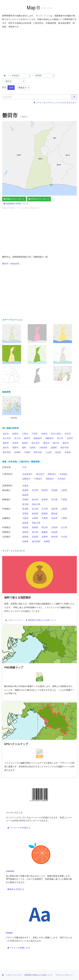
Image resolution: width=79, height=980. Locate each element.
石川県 (45, 509)
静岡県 (45, 514)
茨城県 (25, 500)
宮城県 (54, 490)
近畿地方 (26, 479)
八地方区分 (7, 474)
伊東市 (44, 434)
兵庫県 (45, 518)
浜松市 (6, 434)
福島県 (25, 495)
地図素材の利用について (16, 204)
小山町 (48, 452)
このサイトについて (14, 620)
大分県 (64, 537)
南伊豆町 (65, 448)
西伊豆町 (38, 452)
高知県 (54, 532)
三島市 (25, 434)
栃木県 (35, 500)
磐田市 (46, 443)
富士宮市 (7, 438)
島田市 (27, 438)
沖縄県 (47, 541)
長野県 (25, 514)
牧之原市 (36, 443)
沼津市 (70, 438)
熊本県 (54, 537)
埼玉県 (54, 500)
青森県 (25, 490)
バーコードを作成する (19, 828)
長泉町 (68, 452)
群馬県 (45, 500)
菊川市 (56, 443)
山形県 (64, 490)
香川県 (35, 532)
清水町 (58, 452)
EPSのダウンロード (39, 199)
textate (9, 933)
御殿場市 (50, 438)
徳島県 (25, 532)
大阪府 (25, 518)
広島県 (54, 527)
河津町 (27, 452)
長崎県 (45, 537)
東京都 (25, 504)
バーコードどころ (14, 813)
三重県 (64, 518)
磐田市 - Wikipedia (11, 264)
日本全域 (6, 467)
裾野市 (15, 448)
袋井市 (6, 448)
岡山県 (45, 527)
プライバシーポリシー (64, 975)
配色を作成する (16, 889)
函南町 (54, 448)
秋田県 (45, 490)
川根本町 (43, 448)
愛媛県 (45, 532)
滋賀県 (25, 523)
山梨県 (64, 509)
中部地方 (64, 474)
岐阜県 (35, 514)
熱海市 (25, 443)
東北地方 (40, 474)
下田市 (35, 434)
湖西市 (6, 443)
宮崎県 (25, 541)
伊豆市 (68, 434)
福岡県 (25, 537)
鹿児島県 (36, 541)
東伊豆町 (7, 452)
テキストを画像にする (19, 948)
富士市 (18, 438)
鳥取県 (25, 527)
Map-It (33, 8)
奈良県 (54, 518)
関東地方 (52, 474)
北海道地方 (27, 474)
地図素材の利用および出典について (41, 620)
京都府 (35, 518)
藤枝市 (66, 443)
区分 (4, 87)
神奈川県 (36, 504)
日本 (24, 467)
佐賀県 (35, 537)
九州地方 (62, 479)
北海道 (25, 486)
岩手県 (35, 490)
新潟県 (25, 509)
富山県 (35, 509)
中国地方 (38, 479)
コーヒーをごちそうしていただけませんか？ (55, 102)
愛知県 (54, 514)
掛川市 (60, 438)
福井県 (54, 509)
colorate (10, 871)
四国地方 (50, 479)
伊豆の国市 (56, 434)
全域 (11, 88)
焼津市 (15, 443)
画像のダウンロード (14, 199)
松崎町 (18, 452)
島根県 (35, 527)
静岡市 (15, 434)
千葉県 (64, 500)
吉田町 (33, 448)
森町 (24, 448)
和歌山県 (36, 523)
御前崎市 (38, 438)
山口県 (64, 527)
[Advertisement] (39, 50)
